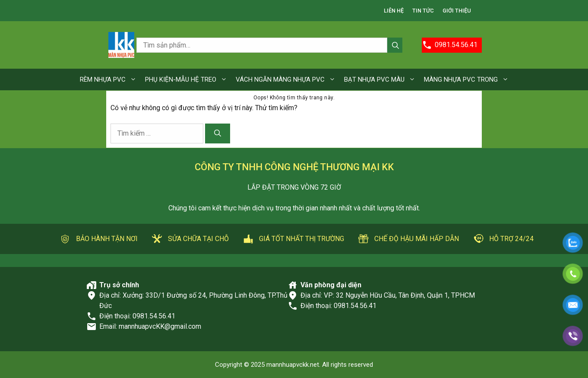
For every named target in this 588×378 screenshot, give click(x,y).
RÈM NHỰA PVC (110, 79)
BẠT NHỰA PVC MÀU (382, 79)
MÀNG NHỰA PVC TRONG (468, 79)
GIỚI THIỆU (457, 11)
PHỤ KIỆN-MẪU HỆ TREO (188, 79)
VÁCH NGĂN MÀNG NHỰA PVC (288, 79)
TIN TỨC (423, 11)
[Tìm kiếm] (218, 133)
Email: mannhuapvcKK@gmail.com (150, 326)
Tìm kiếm (395, 46)
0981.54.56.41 (154, 316)
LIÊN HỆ (394, 11)
